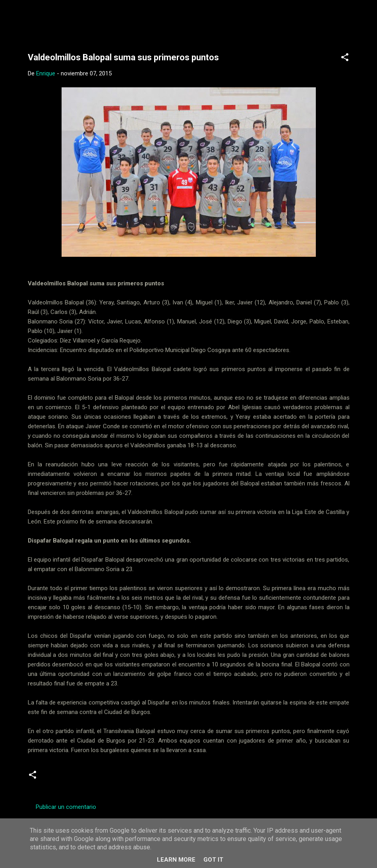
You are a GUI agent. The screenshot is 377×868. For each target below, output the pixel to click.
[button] (345, 59)
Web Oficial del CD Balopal (88, 19)
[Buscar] (361, 22)
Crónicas (91, 778)
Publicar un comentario (66, 807)
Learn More (176, 860)
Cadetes (58, 778)
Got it (213, 860)
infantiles (125, 778)
